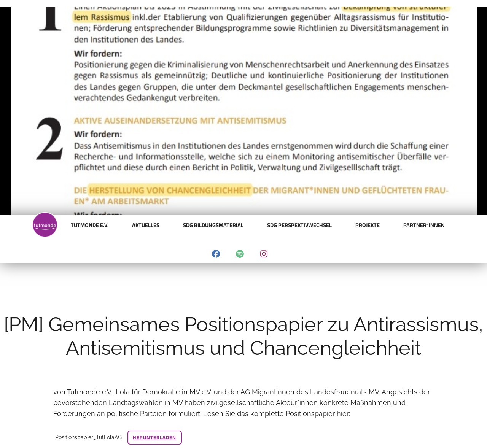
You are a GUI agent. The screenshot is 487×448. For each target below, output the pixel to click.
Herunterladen (154, 437)
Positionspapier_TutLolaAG (88, 437)
